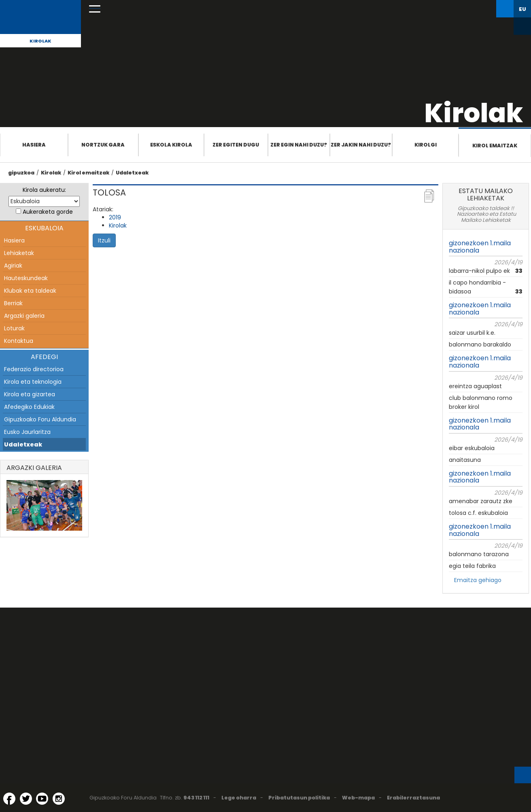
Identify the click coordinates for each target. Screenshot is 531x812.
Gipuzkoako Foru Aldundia (40, 419)
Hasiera (34, 145)
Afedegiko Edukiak (29, 407)
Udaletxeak (132, 173)
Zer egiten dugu (236, 145)
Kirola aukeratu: (44, 190)
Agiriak (13, 266)
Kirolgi (426, 145)
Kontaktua (19, 341)
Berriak (13, 303)
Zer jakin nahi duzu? (361, 145)
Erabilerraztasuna (413, 798)
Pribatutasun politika (299, 798)
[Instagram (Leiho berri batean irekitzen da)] (59, 799)
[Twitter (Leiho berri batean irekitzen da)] (26, 799)
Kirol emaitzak (495, 146)
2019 (115, 217)
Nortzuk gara (103, 145)
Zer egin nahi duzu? (299, 145)
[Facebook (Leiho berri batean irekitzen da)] (9, 799)
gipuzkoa (21, 173)
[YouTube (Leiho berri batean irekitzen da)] (42, 799)
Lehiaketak (19, 253)
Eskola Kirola (171, 145)
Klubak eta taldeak (30, 291)
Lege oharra (239, 798)
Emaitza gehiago (478, 580)
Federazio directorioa (34, 369)
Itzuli (104, 240)
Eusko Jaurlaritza (27, 432)
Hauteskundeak (26, 278)
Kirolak (40, 41)
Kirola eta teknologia (33, 382)
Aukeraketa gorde (48, 212)
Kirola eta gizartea (30, 394)
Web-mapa (358, 798)
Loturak (14, 328)
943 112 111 (196, 798)
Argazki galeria (24, 316)
